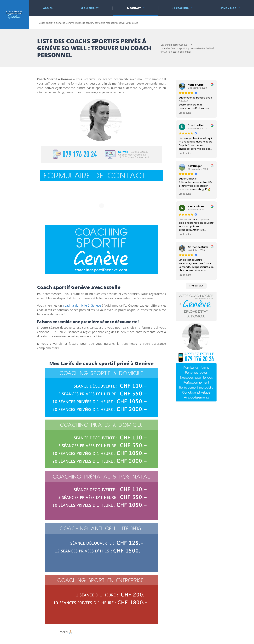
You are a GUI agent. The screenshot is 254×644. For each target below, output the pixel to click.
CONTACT (134, 8)
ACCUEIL (48, 8)
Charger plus (196, 286)
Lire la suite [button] (185, 113)
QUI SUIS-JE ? (90, 8)
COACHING (181, 8)
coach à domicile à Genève (82, 305)
